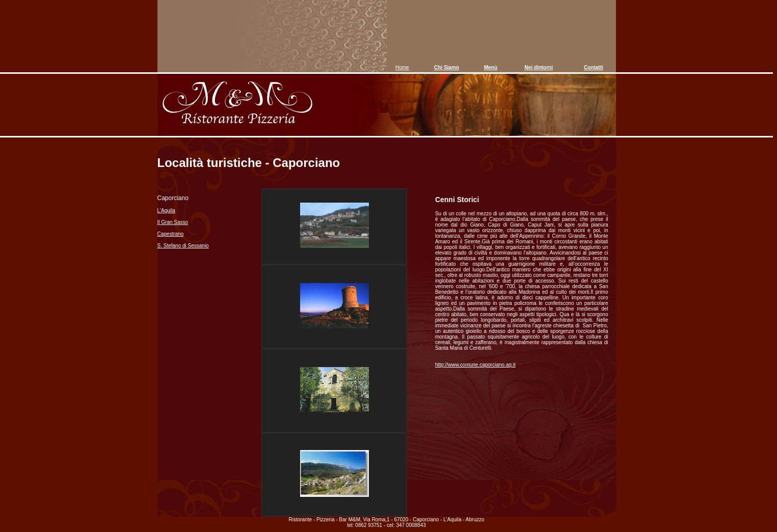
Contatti (594, 67)
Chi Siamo (447, 67)
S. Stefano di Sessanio (183, 246)
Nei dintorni (539, 67)
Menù (491, 67)
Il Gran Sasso (173, 222)
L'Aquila (166, 211)
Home (402, 67)
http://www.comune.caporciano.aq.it (475, 365)
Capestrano (171, 234)
